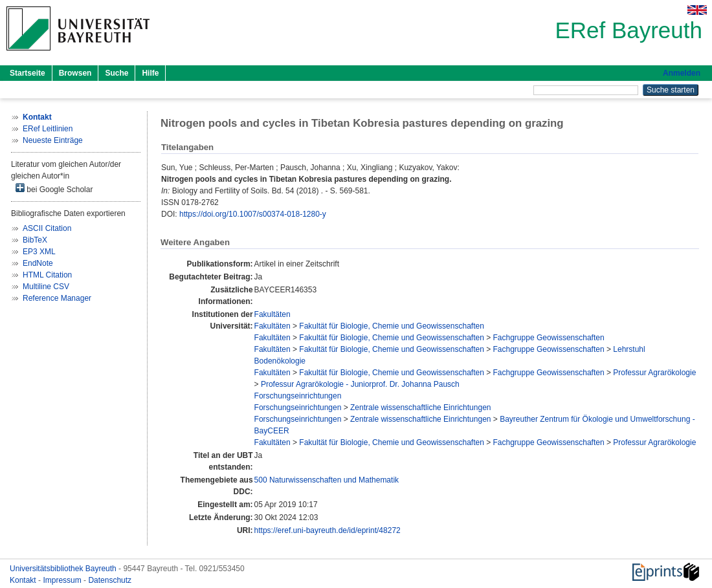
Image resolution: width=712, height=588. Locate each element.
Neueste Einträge (53, 140)
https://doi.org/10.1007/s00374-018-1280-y (253, 214)
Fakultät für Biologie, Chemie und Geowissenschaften (392, 326)
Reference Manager (57, 298)
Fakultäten (273, 314)
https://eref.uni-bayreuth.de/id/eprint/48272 (328, 530)
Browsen (75, 73)
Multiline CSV (46, 287)
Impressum (63, 580)
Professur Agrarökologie (654, 373)
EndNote (38, 263)
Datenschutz (110, 580)
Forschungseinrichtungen (298, 396)
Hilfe (150, 73)
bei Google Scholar (54, 189)
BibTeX (35, 240)
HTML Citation (47, 275)
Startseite (28, 73)
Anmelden (682, 73)
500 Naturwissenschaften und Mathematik (327, 480)
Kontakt (24, 580)
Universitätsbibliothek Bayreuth (64, 569)
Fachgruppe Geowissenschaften (549, 338)
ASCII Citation (47, 228)
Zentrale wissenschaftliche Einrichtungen (420, 408)
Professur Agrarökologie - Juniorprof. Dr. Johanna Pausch (360, 384)
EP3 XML (39, 252)
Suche (117, 73)
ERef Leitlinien (48, 129)
